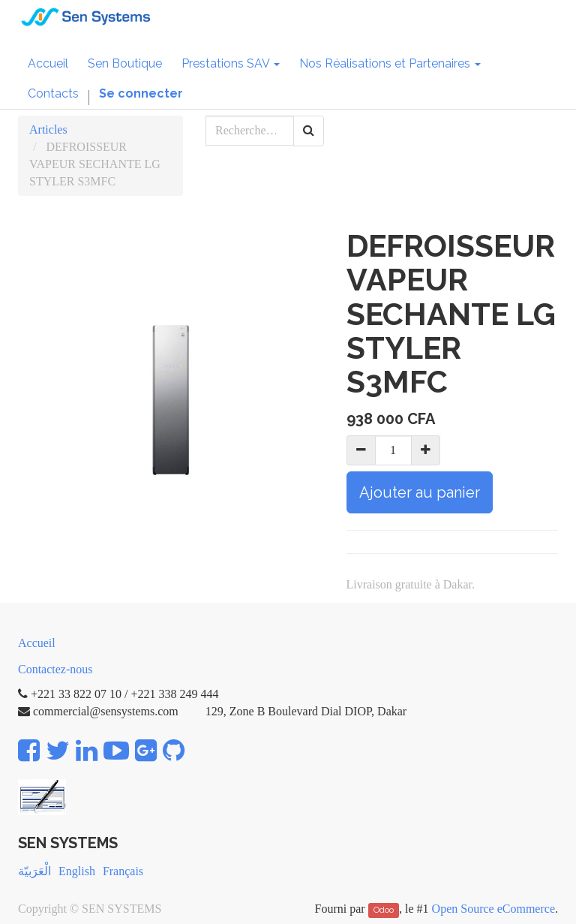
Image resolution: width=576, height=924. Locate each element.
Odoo (384, 910)
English (77, 871)
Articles (48, 129)
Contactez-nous (55, 669)
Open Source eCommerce (493, 909)
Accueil (37, 643)
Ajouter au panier (420, 492)
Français (123, 871)
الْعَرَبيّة (34, 871)
